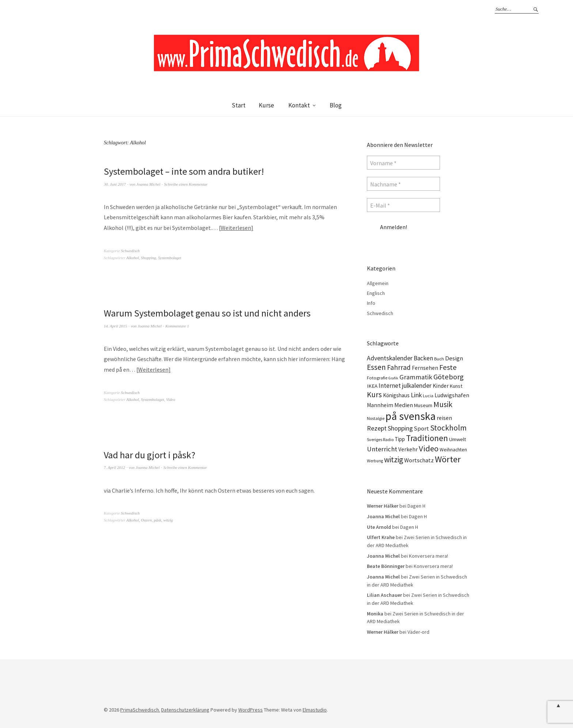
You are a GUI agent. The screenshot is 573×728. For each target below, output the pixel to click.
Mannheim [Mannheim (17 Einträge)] (380, 405)
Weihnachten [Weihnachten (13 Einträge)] (453, 450)
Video (171, 399)
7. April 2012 (114, 467)
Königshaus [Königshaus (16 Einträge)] (396, 395)
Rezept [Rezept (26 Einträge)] (377, 428)
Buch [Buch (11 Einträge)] (439, 359)
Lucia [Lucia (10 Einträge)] (428, 396)
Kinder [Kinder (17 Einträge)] (441, 386)
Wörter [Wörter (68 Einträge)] (448, 459)
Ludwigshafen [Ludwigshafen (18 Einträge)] (452, 395)
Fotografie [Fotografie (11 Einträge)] (377, 378)
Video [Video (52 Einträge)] (429, 448)
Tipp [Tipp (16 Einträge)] (400, 439)
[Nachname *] (403, 184)
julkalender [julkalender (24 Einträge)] (417, 386)
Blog (336, 105)
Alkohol (133, 258)
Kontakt (299, 105)
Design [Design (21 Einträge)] (454, 358)
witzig (168, 520)
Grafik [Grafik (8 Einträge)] (393, 378)
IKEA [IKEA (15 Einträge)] (372, 386)
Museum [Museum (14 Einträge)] (423, 405)
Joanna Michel (148, 184)
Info (371, 303)
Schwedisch (130, 251)
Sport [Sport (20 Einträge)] (422, 428)
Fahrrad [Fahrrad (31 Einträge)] (399, 367)
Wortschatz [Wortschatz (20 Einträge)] (419, 460)
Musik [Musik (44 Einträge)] (443, 404)
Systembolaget (170, 258)
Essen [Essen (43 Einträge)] (376, 367)
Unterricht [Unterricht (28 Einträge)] (382, 449)
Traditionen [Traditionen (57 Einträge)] (427, 438)
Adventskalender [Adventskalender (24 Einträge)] (390, 358)
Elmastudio (315, 710)
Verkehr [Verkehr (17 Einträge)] (408, 449)
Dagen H (416, 506)
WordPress (251, 710)
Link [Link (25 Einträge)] (416, 395)
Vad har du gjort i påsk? (149, 455)
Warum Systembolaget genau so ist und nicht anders (207, 313)
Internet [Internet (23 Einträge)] (390, 386)
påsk (158, 520)
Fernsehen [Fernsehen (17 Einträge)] (425, 368)
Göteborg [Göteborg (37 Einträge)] (449, 377)
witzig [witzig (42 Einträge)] (394, 460)
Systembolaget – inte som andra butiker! (184, 171)
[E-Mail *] (403, 205)
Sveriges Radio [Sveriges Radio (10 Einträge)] (380, 439)
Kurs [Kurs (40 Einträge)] (374, 395)
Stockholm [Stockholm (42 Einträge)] (448, 428)
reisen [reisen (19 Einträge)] (444, 418)
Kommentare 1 (177, 326)
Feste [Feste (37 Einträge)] (448, 367)
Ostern (147, 520)
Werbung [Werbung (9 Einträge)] (375, 461)
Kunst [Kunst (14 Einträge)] (456, 386)
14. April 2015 (115, 326)
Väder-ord (418, 632)
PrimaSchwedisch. (140, 710)
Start (239, 105)
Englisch (376, 293)
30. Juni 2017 (115, 184)
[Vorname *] (403, 163)
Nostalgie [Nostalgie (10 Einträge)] (376, 418)
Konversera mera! (428, 556)
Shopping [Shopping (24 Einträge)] (400, 428)
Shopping (149, 258)
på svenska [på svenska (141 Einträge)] (411, 416)
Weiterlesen (236, 228)
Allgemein (378, 283)
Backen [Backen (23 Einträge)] (423, 358)
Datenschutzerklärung (185, 710)
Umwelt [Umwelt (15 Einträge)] (458, 439)
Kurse (266, 105)
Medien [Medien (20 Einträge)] (404, 405)
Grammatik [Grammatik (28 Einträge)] (416, 377)
